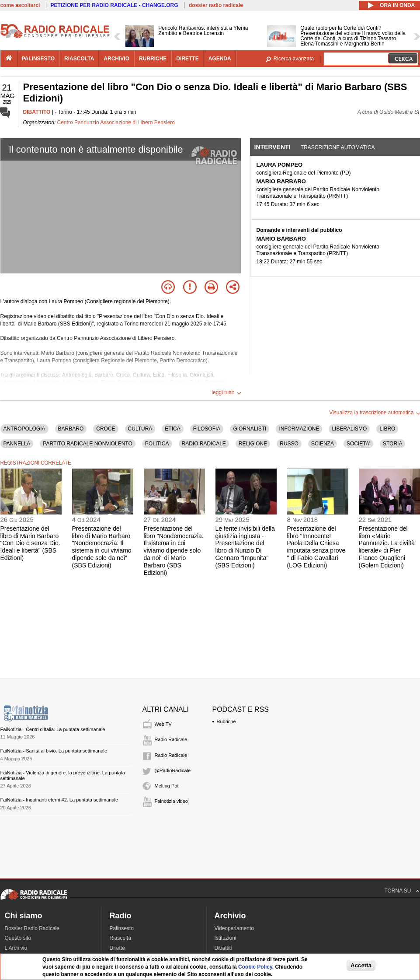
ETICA (172, 429)
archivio (116, 59)
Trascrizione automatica (338, 147)
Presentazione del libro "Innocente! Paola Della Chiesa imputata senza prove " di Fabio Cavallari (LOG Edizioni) (316, 547)
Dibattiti (223, 948)
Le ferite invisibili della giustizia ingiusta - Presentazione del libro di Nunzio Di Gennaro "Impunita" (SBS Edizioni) (245, 547)
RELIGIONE (253, 444)
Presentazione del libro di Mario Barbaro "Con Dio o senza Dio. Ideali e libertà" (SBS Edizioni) (30, 543)
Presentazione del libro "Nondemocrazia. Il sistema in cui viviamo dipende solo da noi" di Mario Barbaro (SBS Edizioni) (174, 551)
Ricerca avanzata (294, 59)
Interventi (272, 147)
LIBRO (387, 429)
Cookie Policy (255, 967)
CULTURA (140, 429)
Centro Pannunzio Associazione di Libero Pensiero (116, 122)
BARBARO (71, 429)
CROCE (106, 429)
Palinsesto (122, 928)
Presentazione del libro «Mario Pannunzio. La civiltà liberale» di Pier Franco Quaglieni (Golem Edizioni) (387, 547)
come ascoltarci (20, 5)
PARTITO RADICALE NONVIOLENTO (88, 444)
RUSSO (289, 444)
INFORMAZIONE (299, 429)
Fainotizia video (171, 801)
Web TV (163, 724)
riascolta (79, 59)
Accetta (361, 965)
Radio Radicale (171, 739)
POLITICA (157, 444)
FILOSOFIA (207, 429)
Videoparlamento (234, 928)
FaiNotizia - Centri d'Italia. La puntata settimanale (53, 729)
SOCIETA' (358, 444)
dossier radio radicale (216, 5)
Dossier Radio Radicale (32, 928)
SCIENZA (323, 444)
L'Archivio (16, 948)
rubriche (153, 59)
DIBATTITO (37, 112)
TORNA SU (397, 891)
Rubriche (226, 721)
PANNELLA (17, 444)
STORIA (392, 444)
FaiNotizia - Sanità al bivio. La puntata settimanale (54, 751)
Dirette (117, 948)
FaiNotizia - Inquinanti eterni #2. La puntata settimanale (59, 800)
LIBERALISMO (349, 429)
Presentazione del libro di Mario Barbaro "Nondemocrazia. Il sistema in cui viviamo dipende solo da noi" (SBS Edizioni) (102, 547)
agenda (220, 59)
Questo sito (18, 938)
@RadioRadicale (173, 770)
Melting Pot (167, 786)
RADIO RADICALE (204, 444)
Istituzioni (226, 938)
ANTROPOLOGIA (24, 429)
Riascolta (120, 938)
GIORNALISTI (250, 429)
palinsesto (38, 59)
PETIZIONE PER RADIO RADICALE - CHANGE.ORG (115, 5)
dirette (187, 59)
